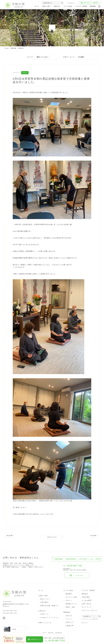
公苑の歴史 (86, 597)
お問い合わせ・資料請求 (90, 3)
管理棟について (71, 603)
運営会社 (85, 593)
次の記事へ (94, 535)
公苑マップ (44, 614)
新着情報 (92, 7)
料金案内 (69, 593)
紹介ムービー (45, 598)
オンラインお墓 (71, 597)
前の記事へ (10, 535)
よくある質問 (86, 600)
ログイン (72, 3)
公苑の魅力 (44, 602)
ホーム (34, 7)
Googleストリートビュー (50, 617)
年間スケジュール (45, 622)
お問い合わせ (86, 603)
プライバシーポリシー (90, 610)
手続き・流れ (70, 607)
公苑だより (70, 622)
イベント (69, 618)
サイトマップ (86, 607)
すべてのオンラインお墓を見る (90, 619)
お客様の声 (70, 625)
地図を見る (8, 606)
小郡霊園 (15, 629)
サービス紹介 (66, 7)
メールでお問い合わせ (78, 575)
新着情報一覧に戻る (52, 535)
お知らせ (69, 615)
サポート (69, 600)
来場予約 (39, 639)
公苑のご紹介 (43, 7)
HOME (7, 48)
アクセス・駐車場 (80, 7)
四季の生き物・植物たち (49, 605)
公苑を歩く (55, 7)
